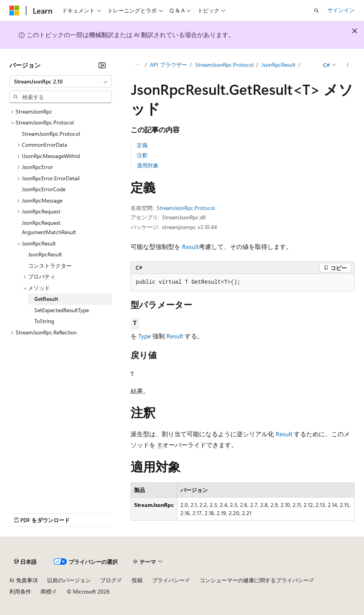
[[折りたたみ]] (102, 65)
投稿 (137, 580)
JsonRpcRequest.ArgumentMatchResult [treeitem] (49, 228)
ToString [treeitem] (44, 321)
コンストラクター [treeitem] (50, 266)
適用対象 (148, 165)
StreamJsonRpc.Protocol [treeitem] (51, 134)
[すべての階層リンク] (137, 65)
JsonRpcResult (278, 65)
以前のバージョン (69, 580)
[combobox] (61, 82)
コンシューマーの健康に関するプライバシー (254, 580)
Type (145, 336)
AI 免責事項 (24, 580)
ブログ (108, 580)
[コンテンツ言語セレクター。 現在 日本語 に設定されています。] (25, 562)
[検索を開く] (316, 11)
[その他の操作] (348, 65)
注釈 (142, 155)
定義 (142, 145)
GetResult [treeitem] (46, 299)
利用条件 (20, 591)
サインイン (341, 10)
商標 (46, 591)
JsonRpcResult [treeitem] (45, 254)
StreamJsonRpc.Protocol (224, 65)
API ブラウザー (169, 65)
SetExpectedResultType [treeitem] (62, 310)
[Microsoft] (14, 11)
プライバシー (168, 580)
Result (190, 246)
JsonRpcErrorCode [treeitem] (44, 189)
